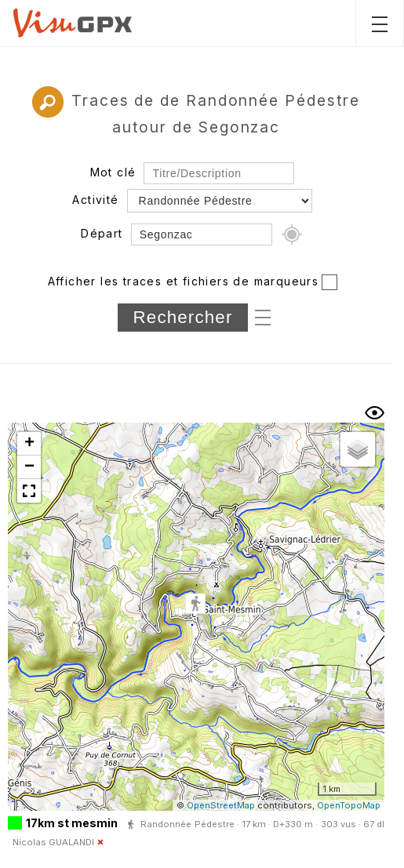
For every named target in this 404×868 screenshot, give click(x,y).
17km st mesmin (72, 823)
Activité (95, 200)
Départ (102, 233)
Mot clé (113, 172)
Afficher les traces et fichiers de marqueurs (184, 281)
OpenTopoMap (349, 805)
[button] (195, 605)
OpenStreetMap (221, 805)
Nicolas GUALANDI (53, 842)
